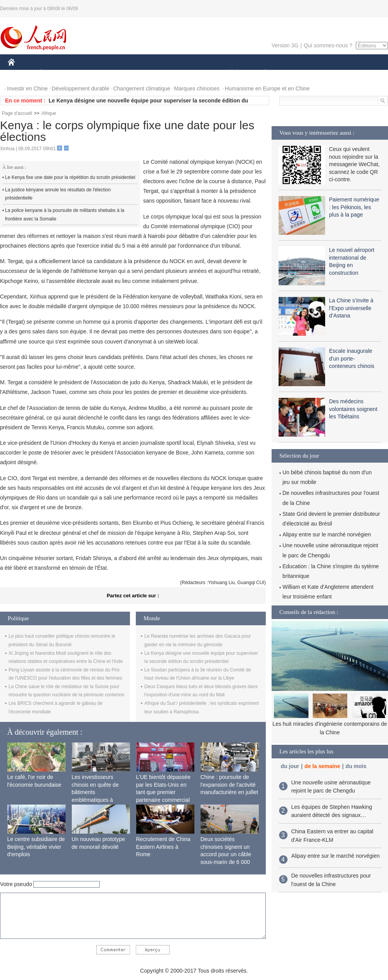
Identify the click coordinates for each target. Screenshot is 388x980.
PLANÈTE (261, 73)
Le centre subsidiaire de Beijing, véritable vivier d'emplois (36, 847)
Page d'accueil (17, 113)
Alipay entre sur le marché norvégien (327, 534)
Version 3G (285, 45)
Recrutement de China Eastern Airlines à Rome (163, 847)
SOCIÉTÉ (226, 73)
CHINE (21, 73)
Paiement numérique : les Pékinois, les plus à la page (354, 207)
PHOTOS (360, 73)
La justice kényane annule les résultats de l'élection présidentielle (58, 194)
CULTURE (192, 73)
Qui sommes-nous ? (328, 45)
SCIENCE (157, 73)
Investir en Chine (27, 88)
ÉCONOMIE (55, 73)
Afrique (49, 113)
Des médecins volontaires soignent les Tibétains (353, 409)
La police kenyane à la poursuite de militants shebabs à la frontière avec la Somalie (65, 215)
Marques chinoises (197, 88)
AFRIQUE (123, 73)
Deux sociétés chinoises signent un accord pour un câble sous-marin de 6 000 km (226, 854)
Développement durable (81, 88)
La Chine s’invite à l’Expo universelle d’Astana (351, 308)
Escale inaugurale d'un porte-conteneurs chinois (352, 358)
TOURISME (325, 73)
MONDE (90, 73)
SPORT (292, 73)
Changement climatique (142, 88)
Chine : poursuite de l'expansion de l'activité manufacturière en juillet (230, 785)
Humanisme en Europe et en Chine (267, 88)
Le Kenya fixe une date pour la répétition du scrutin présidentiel (70, 177)
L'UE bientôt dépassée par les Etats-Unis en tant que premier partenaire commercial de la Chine (163, 792)
